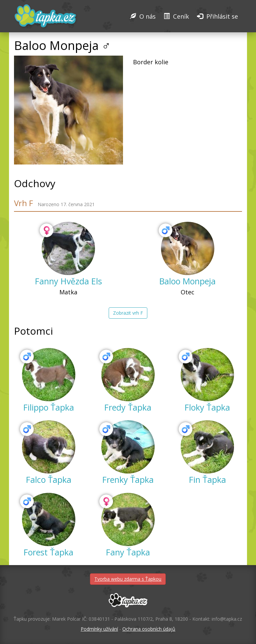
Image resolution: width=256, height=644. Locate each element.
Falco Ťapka (49, 480)
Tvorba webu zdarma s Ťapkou (128, 579)
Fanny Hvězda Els (68, 281)
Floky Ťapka (207, 407)
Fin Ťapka (207, 480)
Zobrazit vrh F (128, 313)
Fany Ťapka (128, 552)
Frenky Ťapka (128, 480)
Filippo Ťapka (49, 407)
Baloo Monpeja (187, 281)
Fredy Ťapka (128, 407)
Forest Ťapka (48, 552)
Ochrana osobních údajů (149, 629)
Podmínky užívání (99, 629)
